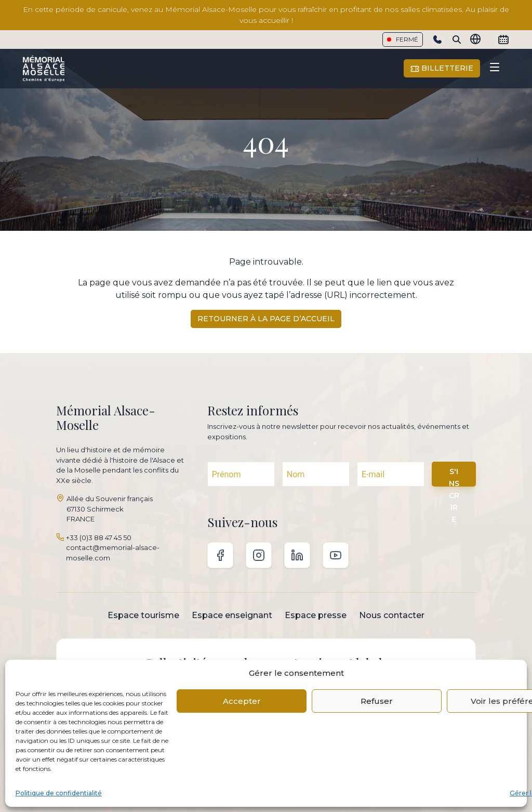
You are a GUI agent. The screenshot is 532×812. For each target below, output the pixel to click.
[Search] (457, 40)
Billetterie (442, 68)
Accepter (242, 701)
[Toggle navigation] (495, 69)
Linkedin (297, 555)
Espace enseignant (232, 615)
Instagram (259, 555)
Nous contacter (392, 615)
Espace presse (316, 615)
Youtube (336, 555)
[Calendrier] (503, 40)
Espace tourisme (143, 615)
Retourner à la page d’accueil (266, 319)
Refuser (377, 701)
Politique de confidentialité (59, 793)
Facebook (220, 555)
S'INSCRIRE (454, 477)
